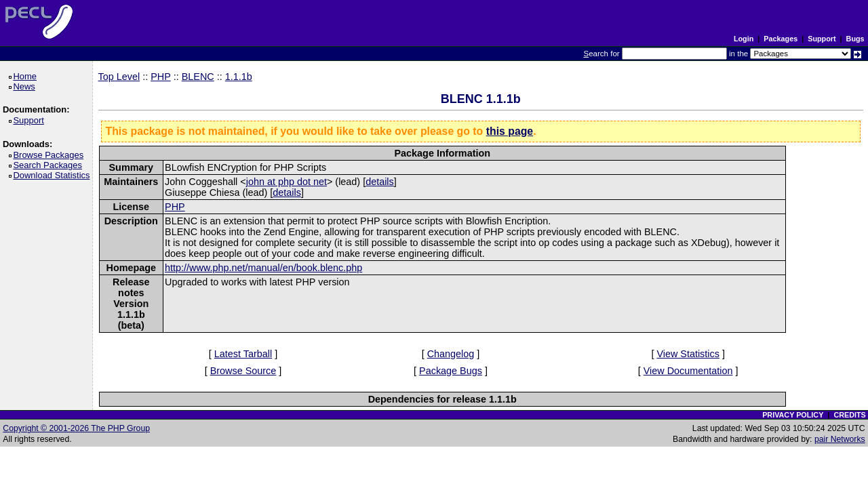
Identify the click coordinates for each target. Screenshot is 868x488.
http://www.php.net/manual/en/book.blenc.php (263, 268)
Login (744, 39)
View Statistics (688, 354)
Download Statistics (54, 175)
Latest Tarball (243, 354)
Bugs (855, 39)
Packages (781, 39)
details (380, 182)
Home (27, 76)
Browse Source (243, 371)
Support (822, 39)
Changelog (451, 354)
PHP (161, 77)
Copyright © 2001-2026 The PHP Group (76, 428)
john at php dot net (287, 182)
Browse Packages (51, 155)
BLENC (198, 77)
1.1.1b (239, 77)
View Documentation (688, 371)
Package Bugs (451, 371)
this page (510, 131)
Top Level (119, 77)
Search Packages (50, 165)
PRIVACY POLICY (793, 415)
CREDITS (849, 415)
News (26, 86)
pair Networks (840, 439)
